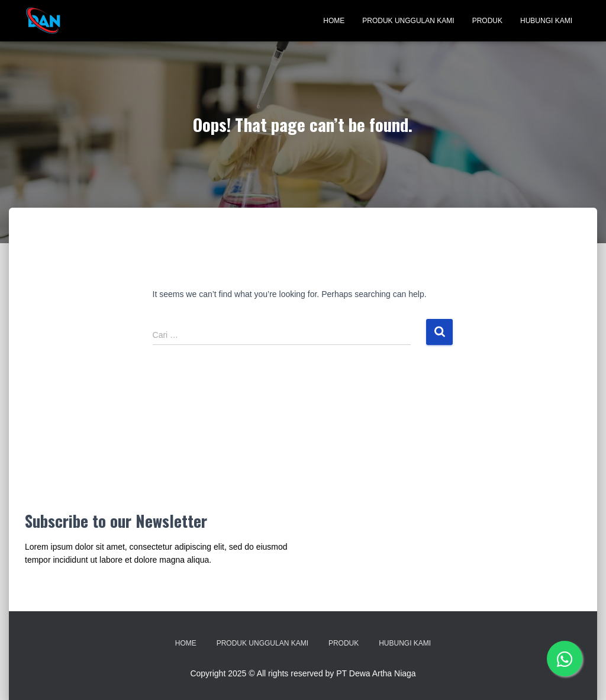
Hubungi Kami (546, 21)
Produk (487, 21)
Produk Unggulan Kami (408, 21)
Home (334, 21)
